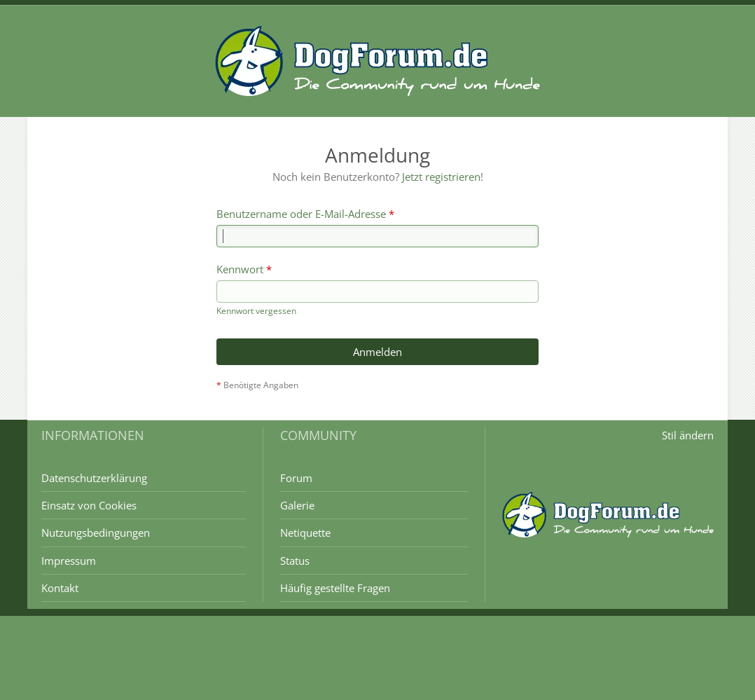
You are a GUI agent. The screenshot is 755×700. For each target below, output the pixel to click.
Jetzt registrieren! (443, 177)
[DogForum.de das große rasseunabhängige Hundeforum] (377, 61)
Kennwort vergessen (256, 311)
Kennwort (240, 269)
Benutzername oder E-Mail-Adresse (301, 214)
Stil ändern (688, 435)
